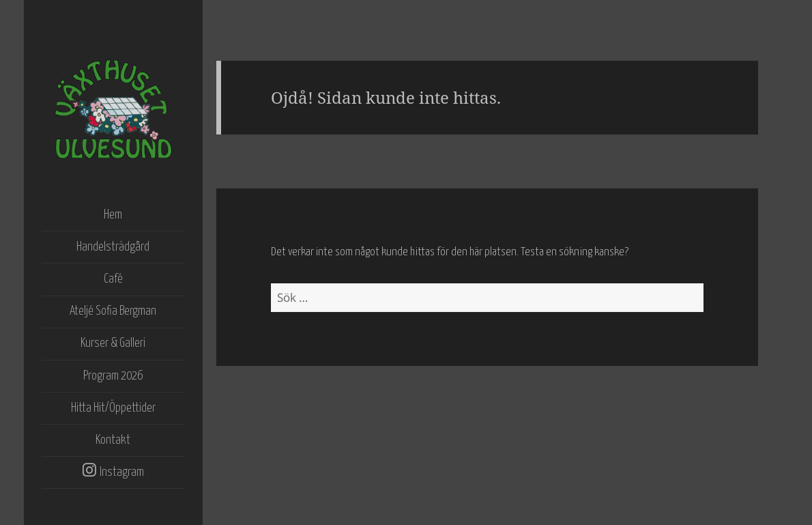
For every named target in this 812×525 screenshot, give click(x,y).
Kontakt (113, 440)
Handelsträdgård (113, 247)
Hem (113, 215)
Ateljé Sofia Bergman (113, 311)
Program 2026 (113, 376)
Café (113, 279)
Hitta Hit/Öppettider (113, 408)
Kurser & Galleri (113, 343)
